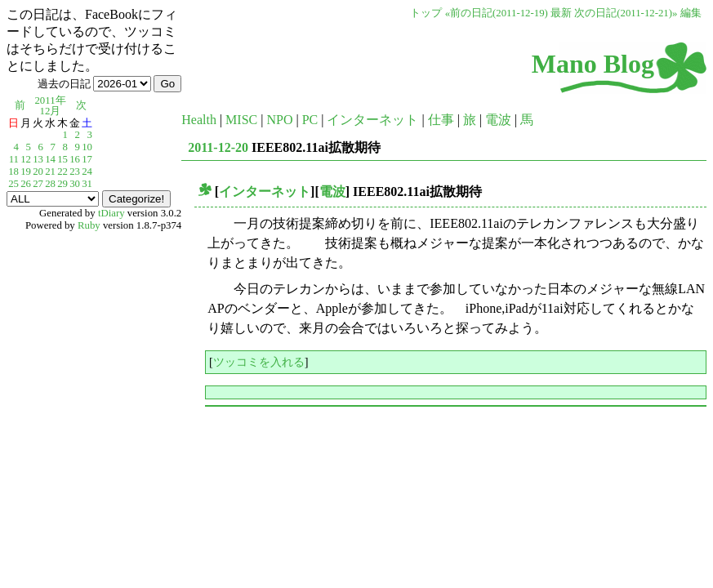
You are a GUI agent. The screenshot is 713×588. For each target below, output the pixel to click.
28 (50, 184)
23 (75, 171)
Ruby (89, 225)
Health (199, 120)
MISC (241, 120)
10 (87, 147)
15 (62, 159)
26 (26, 184)
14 (50, 159)
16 (75, 159)
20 (38, 171)
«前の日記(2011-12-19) (497, 13)
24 (87, 171)
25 (13, 184)
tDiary (111, 213)
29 (62, 184)
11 (14, 159)
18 (13, 171)
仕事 (441, 120)
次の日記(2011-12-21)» (626, 13)
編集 (691, 13)
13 (38, 159)
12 (26, 159)
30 (75, 184)
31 (87, 184)
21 (50, 171)
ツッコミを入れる (259, 362)
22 (62, 171)
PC (310, 120)
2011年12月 (50, 106)
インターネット (372, 120)
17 (87, 159)
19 (26, 171)
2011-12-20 (218, 147)
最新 (561, 13)
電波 (498, 120)
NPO (279, 120)
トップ (426, 13)
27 (38, 184)
